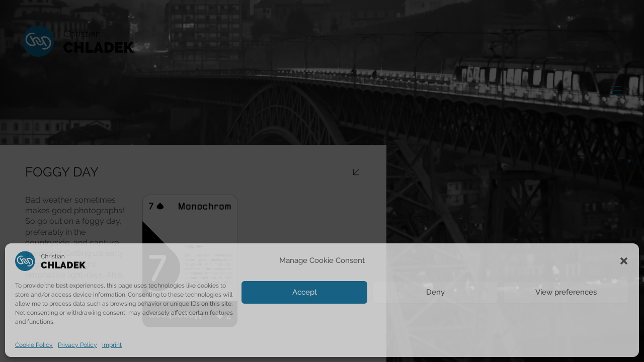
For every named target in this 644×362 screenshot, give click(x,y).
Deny (435, 292)
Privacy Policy (77, 345)
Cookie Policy (34, 345)
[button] (624, 261)
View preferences (566, 292)
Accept (305, 292)
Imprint (112, 345)
